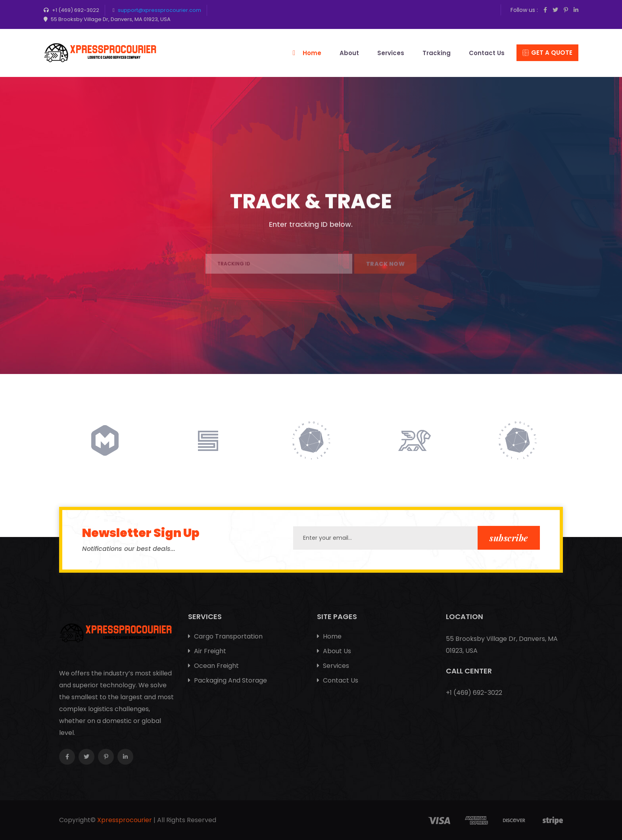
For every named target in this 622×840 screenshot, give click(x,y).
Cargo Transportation (225, 636)
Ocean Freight (213, 666)
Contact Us (487, 53)
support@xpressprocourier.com (159, 10)
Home (312, 53)
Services (391, 53)
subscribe (509, 538)
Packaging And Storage (227, 680)
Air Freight (207, 651)
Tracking (437, 53)
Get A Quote (547, 53)
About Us (334, 651)
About (349, 53)
